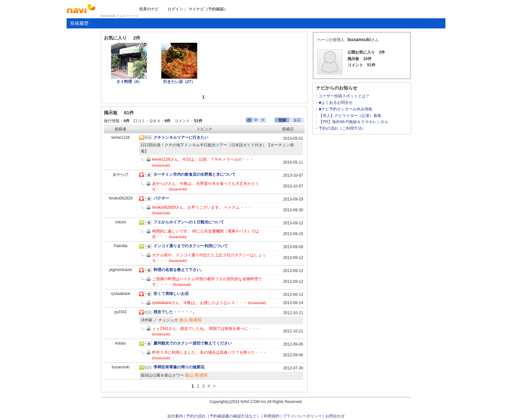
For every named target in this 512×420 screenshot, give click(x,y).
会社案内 (175, 416)
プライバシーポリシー (302, 416)
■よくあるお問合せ (336, 103)
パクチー (161, 198)
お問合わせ (335, 416)
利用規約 (272, 416)
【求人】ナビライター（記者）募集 (350, 116)
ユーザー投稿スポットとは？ (344, 96)
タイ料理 (129, 82)
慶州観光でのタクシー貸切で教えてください (193, 343)
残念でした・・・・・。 (175, 312)
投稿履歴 (79, 23)
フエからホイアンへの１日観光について (189, 222)
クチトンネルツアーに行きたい (181, 137)
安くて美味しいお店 (171, 294)
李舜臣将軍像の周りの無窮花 (179, 367)
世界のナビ (149, 9)
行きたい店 (179, 82)
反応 (297, 120)
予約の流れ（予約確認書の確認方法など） (223, 416)
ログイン (175, 9)
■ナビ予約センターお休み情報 (345, 109)
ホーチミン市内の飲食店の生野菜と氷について (195, 174)
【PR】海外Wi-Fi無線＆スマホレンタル (353, 122)
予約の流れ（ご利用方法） (342, 128)
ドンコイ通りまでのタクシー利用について (191, 246)
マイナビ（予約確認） (208, 9)
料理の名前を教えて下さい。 (179, 270)
